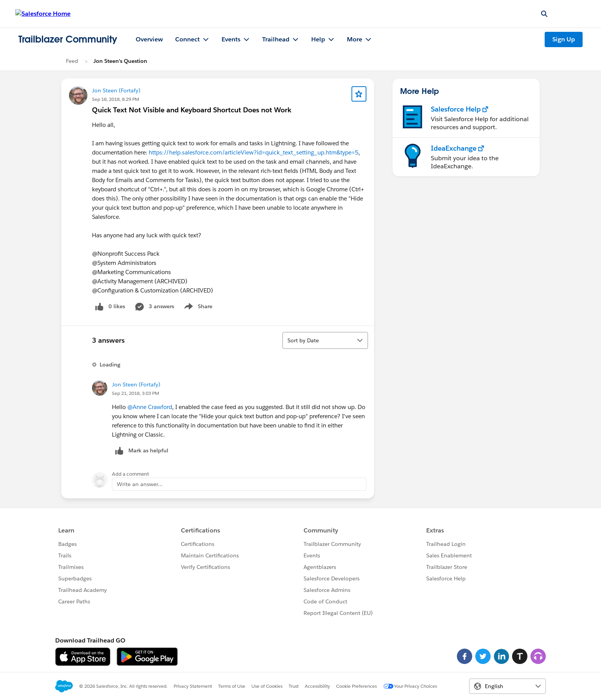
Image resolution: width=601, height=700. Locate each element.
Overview (149, 39)
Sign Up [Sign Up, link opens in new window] (564, 39)
